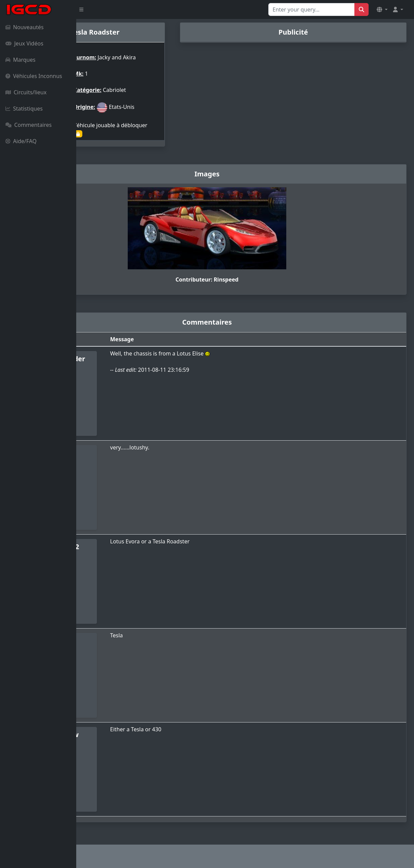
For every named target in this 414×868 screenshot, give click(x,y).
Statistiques (24, 109)
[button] (382, 9)
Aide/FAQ (21, 141)
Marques (20, 60)
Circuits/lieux (26, 92)
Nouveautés (25, 27)
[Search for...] (312, 9)
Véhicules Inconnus (34, 76)
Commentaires (28, 125)
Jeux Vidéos (24, 43)
